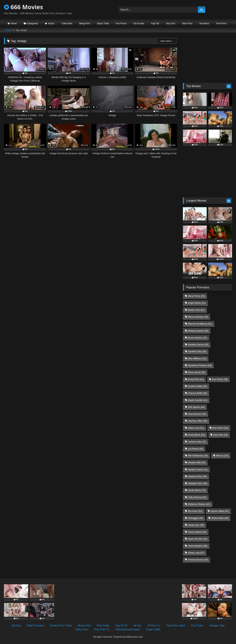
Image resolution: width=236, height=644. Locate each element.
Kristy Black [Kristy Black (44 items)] (196, 435)
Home (14, 23)
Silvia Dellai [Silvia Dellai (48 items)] (220, 518)
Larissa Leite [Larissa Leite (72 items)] (197, 442)
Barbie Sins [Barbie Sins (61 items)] (196, 310)
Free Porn (221, 23)
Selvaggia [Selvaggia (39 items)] (195, 518)
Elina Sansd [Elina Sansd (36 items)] (197, 372)
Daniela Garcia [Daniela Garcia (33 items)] (198, 344)
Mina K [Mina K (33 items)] (222, 456)
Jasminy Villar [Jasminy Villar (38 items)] (197, 421)
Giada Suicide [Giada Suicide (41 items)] (198, 400)
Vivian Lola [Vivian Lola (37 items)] (196, 553)
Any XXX (171, 23)
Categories (32, 23)
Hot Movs (204, 23)
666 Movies (23, 7)
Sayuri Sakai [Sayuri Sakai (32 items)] (220, 511)
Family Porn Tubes (61, 626)
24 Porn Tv (154, 626)
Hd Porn (16, 626)
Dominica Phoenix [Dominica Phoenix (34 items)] (200, 365)
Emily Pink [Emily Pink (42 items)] (196, 379)
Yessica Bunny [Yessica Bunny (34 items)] (198, 560)
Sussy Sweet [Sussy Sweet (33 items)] (197, 532)
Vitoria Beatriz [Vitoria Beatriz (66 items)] (198, 546)
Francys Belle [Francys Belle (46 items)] (197, 393)
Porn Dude (103, 626)
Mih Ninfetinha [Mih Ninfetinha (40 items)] (198, 456)
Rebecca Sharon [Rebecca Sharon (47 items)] (199, 504)
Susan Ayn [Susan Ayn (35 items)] (196, 525)
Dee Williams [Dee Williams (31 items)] (197, 358)
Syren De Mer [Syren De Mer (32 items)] (197, 539)
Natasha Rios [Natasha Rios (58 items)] (197, 476)
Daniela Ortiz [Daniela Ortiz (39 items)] (197, 351)
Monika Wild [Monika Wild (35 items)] (197, 462)
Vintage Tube (217, 626)
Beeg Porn (85, 23)
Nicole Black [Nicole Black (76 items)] (197, 490)
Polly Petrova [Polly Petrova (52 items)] (197, 497)
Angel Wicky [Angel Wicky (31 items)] (197, 303)
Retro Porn (82, 629)
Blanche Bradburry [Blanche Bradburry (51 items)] (200, 324)
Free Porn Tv (102, 629)
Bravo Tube (103, 23)
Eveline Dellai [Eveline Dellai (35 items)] (197, 386)
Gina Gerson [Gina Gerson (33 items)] (197, 414)
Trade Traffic (153, 629)
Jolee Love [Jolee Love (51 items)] (196, 428)
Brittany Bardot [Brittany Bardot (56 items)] (198, 331)
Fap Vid (155, 23)
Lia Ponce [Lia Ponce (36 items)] (196, 449)
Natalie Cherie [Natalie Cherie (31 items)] (198, 469)
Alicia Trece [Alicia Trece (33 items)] (196, 296)
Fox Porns (121, 23)
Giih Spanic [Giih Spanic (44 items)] (196, 407)
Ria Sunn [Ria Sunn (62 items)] (195, 511)
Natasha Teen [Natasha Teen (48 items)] (197, 483)
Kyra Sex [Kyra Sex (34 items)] (221, 435)
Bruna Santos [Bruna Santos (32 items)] (197, 338)
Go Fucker (139, 23)
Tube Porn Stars (176, 626)
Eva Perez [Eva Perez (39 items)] (220, 379)
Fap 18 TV (121, 626)
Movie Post (84, 626)
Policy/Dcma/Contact (128, 629)
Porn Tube (197, 626)
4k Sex (137, 626)
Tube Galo (67, 23)
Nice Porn (187, 23)
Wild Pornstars (35, 626)
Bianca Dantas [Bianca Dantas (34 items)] (198, 317)
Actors (51, 23)
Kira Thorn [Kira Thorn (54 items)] (220, 428)
